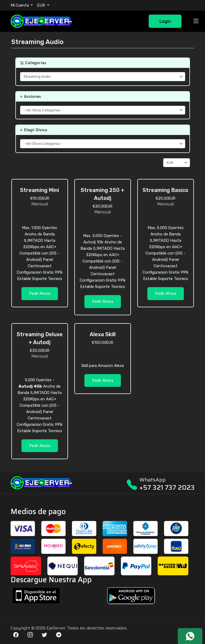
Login (165, 21)
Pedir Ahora (40, 293)
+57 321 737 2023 (167, 487)
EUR (42, 5)
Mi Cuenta (20, 5)
